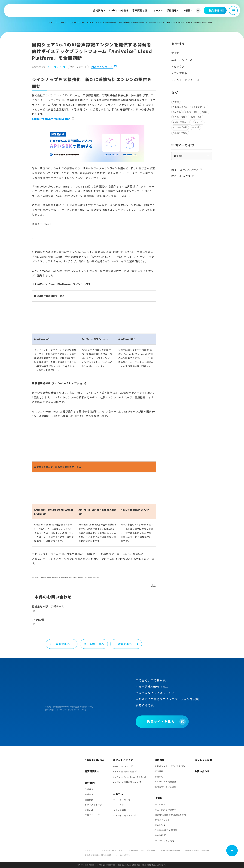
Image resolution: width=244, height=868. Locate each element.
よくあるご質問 (203, 760)
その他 (196, 127)
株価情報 (159, 835)
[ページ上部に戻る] (232, 851)
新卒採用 (159, 771)
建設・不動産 (181, 133)
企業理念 (89, 789)
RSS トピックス (181, 176)
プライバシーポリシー (170, 850)
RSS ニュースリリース (185, 169)
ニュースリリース (78, 22)
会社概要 (89, 800)
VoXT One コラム (122, 766)
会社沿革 (89, 810)
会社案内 (98, 10)
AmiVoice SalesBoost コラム (128, 777)
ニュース (156, 10)
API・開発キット (79, 67)
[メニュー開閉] (233, 10)
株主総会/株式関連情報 (166, 830)
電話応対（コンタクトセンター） (190, 107)
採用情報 (172, 10)
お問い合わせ (202, 771)
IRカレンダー (161, 825)
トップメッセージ (93, 805)
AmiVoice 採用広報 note (126, 782)
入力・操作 (180, 117)
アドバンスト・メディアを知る (170, 766)
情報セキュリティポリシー (197, 850)
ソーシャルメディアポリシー (142, 850)
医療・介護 (192, 112)
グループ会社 (181, 127)
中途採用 (159, 776)
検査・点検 (196, 117)
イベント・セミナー (183, 80)
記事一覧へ (94, 644)
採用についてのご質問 (165, 787)
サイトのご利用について (113, 850)
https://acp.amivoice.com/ (51, 119)
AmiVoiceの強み (119, 10)
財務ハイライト (162, 820)
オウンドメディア (123, 760)
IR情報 (186, 10)
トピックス (178, 66)
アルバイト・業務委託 (165, 782)
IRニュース (160, 804)
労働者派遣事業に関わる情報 (98, 855)
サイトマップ (91, 850)
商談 (205, 112)
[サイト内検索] (198, 11)
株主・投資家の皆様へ (165, 810)
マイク (200, 122)
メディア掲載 (179, 73)
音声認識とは (140, 10)
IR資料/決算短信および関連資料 (170, 815)
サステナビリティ (93, 815)
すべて (175, 53)
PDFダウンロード (104, 67)
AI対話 (178, 112)
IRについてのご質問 (164, 841)
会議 (177, 102)
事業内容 (89, 794)
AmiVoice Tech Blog (124, 772)
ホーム (51, 22)
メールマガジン (123, 855)
